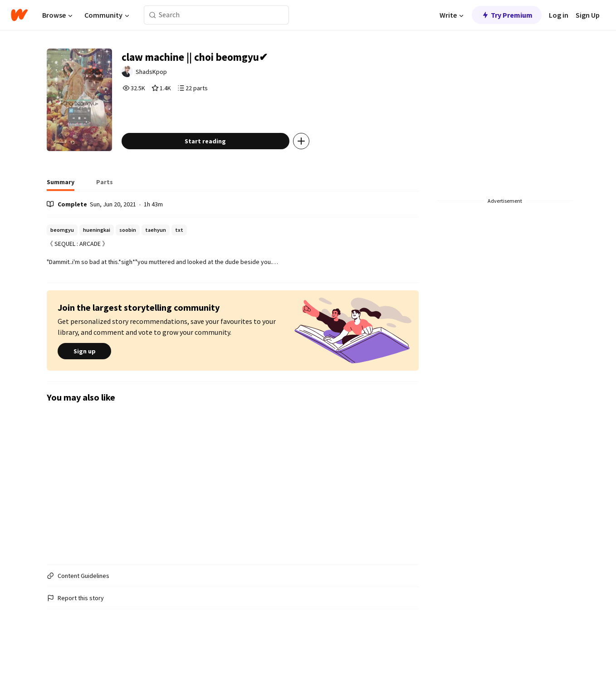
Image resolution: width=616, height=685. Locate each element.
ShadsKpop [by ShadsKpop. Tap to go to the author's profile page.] (174, 76)
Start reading (226, 170)
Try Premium (507, 15)
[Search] (153, 15)
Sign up (84, 380)
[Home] (19, 15)
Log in (559, 15)
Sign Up (588, 15)
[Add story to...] (321, 170)
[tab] (61, 213)
